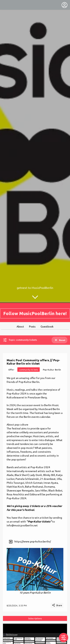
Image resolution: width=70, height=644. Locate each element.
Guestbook (47, 315)
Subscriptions (35, 607)
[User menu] (64, 5)
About (20, 315)
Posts (32, 315)
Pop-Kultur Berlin (52, 358)
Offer (11, 358)
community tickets (29, 358)
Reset (59, 328)
